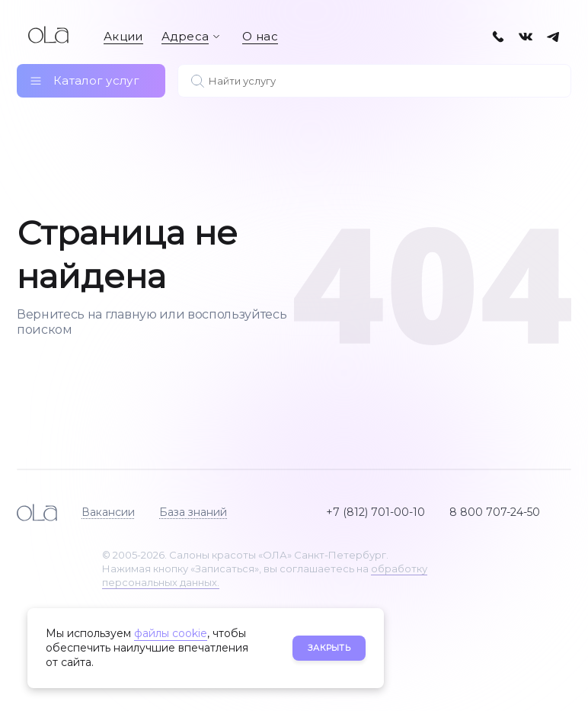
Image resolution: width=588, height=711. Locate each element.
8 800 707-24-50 (495, 512)
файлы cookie (171, 633)
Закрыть (329, 648)
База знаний (193, 512)
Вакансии (108, 512)
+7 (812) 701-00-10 (375, 512)
